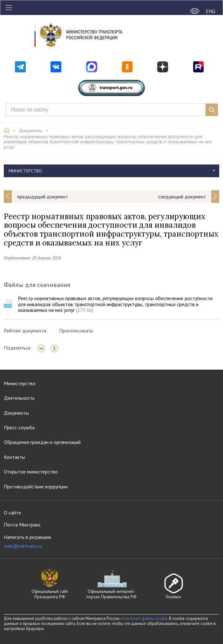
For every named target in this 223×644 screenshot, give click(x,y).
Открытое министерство (31, 472)
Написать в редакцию (27, 542)
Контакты (14, 457)
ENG (211, 11)
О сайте (12, 513)
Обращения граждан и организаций (42, 442)
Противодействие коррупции (36, 486)
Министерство (25, 171)
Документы (31, 131)
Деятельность (19, 398)
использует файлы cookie (144, 618)
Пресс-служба (19, 427)
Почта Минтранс (22, 525)
